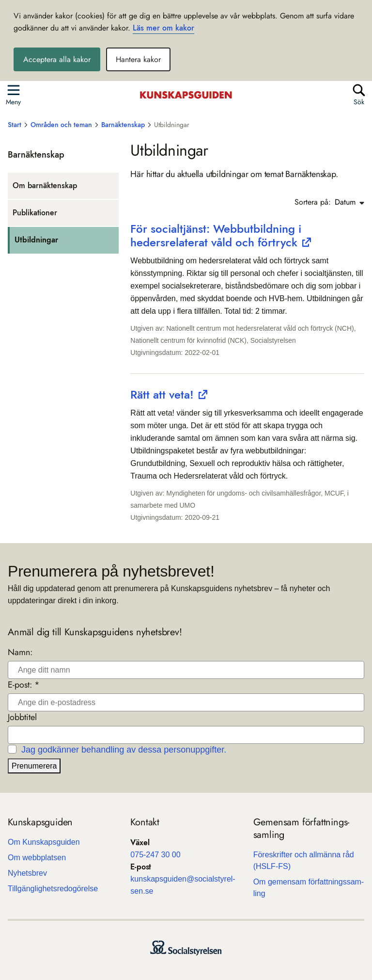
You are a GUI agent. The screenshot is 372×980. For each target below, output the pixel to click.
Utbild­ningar (36, 240)
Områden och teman (61, 125)
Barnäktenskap (123, 125)
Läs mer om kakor (163, 28)
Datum (349, 202)
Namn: (20, 652)
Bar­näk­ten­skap (36, 155)
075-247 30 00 (155, 855)
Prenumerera (34, 766)
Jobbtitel (22, 717)
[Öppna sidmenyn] (13, 94)
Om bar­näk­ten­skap (45, 185)
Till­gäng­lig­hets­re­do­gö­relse (53, 889)
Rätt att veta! (162, 394)
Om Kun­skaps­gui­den (44, 842)
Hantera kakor (138, 59)
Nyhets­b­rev (27, 873)
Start (15, 125)
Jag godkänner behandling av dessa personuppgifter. (124, 750)
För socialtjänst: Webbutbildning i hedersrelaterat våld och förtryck (216, 235)
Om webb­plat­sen (37, 858)
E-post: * (24, 685)
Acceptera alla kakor (57, 59)
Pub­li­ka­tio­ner (35, 213)
